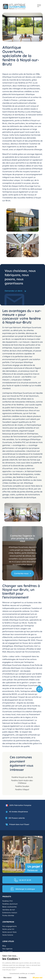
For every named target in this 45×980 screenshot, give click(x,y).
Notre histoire (8, 935)
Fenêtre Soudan (22, 786)
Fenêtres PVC (8, 901)
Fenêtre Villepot (22, 789)
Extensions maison (10, 913)
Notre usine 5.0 (8, 929)
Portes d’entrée (8, 915)
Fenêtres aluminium (10, 904)
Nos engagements (10, 926)
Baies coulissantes (10, 907)
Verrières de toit (9, 910)
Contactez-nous (21, 573)
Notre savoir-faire (9, 932)
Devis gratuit (7, 952)
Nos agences (7, 949)
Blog (4, 946)
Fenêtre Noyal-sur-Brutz (22, 777)
